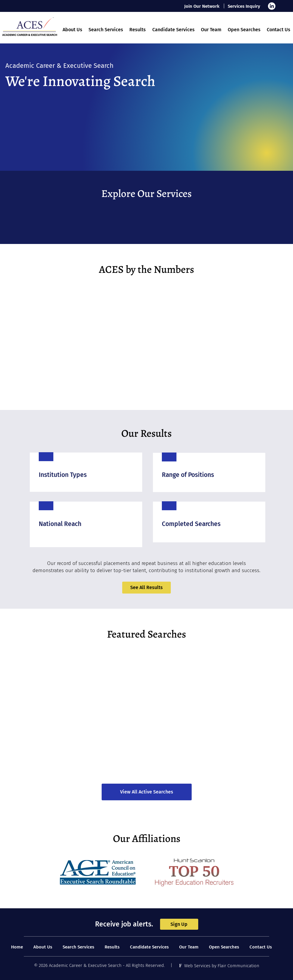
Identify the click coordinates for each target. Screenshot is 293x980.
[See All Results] (146, 588)
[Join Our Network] (202, 6)
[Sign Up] (179, 924)
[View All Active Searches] (147, 792)
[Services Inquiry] (244, 6)
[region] (86, 472)
